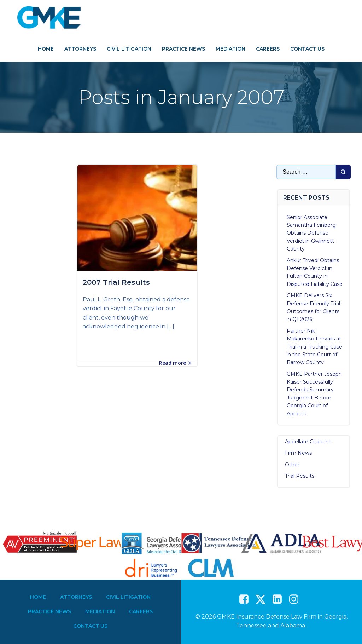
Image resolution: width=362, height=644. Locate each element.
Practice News (183, 49)
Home (46, 49)
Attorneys (80, 49)
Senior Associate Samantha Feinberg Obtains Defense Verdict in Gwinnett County (312, 233)
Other (293, 464)
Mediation (230, 49)
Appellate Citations (308, 441)
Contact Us (307, 49)
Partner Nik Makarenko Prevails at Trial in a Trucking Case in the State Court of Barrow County (315, 346)
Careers (268, 49)
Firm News (299, 453)
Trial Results (300, 476)
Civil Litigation (129, 49)
